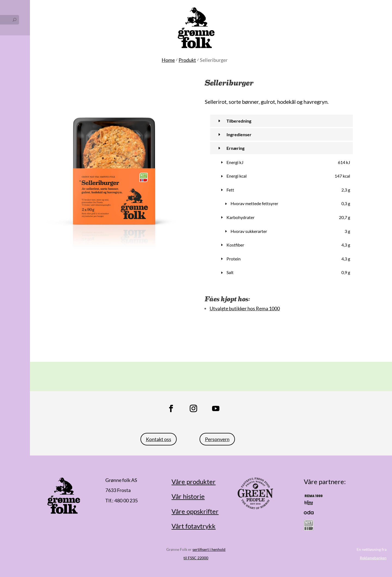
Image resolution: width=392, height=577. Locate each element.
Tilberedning (239, 121)
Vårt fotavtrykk (194, 526)
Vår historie (188, 496)
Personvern (217, 439)
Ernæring (235, 148)
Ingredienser (239, 134)
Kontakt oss (159, 439)
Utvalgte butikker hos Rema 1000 (245, 308)
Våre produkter (194, 482)
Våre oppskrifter (195, 511)
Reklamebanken (373, 558)
